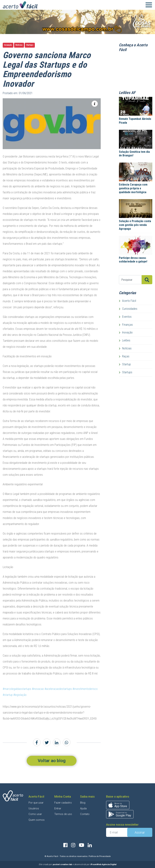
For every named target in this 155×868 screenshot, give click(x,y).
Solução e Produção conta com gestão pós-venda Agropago (135, 225)
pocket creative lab (62, 864)
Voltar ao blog (52, 761)
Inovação (8, 45)
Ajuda (83, 809)
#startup (8, 695)
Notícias (19, 45)
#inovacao (38, 689)
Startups (30, 45)
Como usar (35, 814)
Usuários (34, 809)
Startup (125, 364)
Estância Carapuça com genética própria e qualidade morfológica (133, 188)
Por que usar (36, 803)
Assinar (140, 832)
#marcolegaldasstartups (17, 689)
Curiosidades (128, 309)
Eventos (125, 317)
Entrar (58, 809)
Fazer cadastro (63, 803)
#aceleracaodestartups (58, 689)
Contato (85, 814)
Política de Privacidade (100, 856)
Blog (83, 803)
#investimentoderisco (85, 689)
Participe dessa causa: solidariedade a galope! (133, 260)
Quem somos (37, 820)
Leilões (125, 340)
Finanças (126, 325)
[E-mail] (117, 832)
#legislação (20, 695)
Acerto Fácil (127, 301)
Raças (124, 356)
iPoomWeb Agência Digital (103, 864)
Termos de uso (63, 814)
